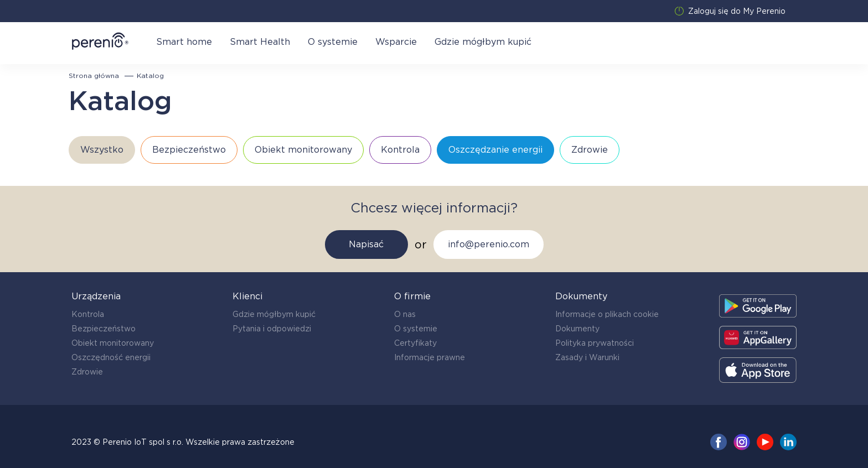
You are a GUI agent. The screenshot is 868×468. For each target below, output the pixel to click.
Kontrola (88, 314)
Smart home (184, 42)
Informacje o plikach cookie (607, 314)
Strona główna (94, 76)
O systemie (333, 42)
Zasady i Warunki (587, 357)
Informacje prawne (430, 357)
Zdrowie (87, 372)
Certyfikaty (415, 343)
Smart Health (260, 42)
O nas (405, 314)
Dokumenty (577, 329)
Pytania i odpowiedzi (272, 329)
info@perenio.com (489, 244)
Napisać (366, 244)
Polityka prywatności (595, 343)
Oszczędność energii (111, 357)
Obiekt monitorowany (113, 343)
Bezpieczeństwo (104, 329)
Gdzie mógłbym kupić (483, 42)
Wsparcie (396, 42)
